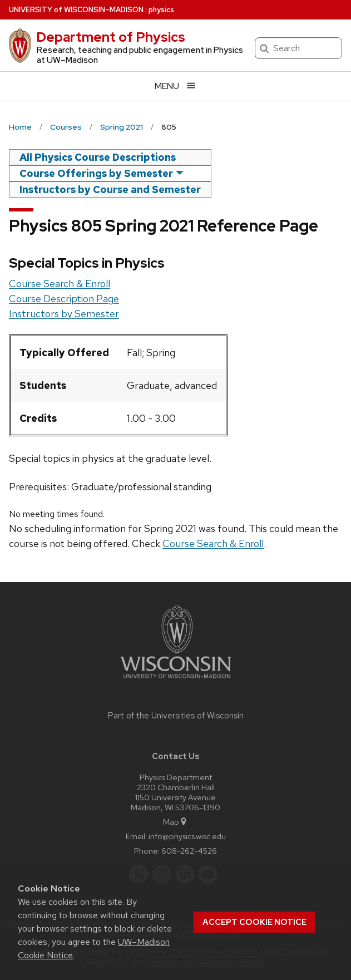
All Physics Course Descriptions (98, 157)
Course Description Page (64, 299)
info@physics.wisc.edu (187, 836)
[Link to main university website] (176, 680)
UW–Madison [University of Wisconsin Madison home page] (76, 10)
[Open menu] (175, 86)
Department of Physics (111, 37)
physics (161, 10)
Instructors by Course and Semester (110, 189)
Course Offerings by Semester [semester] (96, 173)
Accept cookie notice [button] (254, 922)
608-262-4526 (189, 851)
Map (175, 822)
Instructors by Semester (64, 314)
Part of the (176, 716)
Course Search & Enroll (60, 284)
